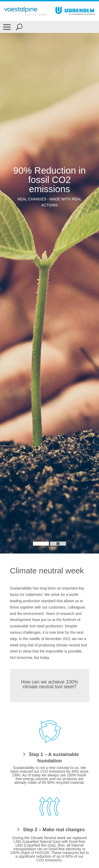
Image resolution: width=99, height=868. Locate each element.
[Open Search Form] (19, 27)
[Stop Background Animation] (58, 544)
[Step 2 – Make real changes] (49, 829)
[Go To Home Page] (26, 11)
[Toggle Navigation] (7, 27)
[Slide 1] (41, 544)
